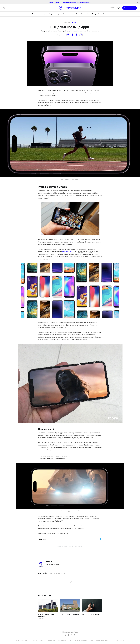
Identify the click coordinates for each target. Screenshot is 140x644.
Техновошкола (69, 14)
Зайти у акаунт (115, 8)
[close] (138, 2)
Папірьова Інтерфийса (93, 14)
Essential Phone (68, 252)
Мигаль (49, 562)
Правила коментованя (57, 573)
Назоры (43, 14)
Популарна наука (55, 14)
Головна (35, 14)
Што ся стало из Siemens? (70, 614)
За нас (105, 14)
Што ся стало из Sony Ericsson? (46, 615)
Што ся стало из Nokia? (91, 614)
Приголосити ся (130, 8)
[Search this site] (4, 8)
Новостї (79, 14)
